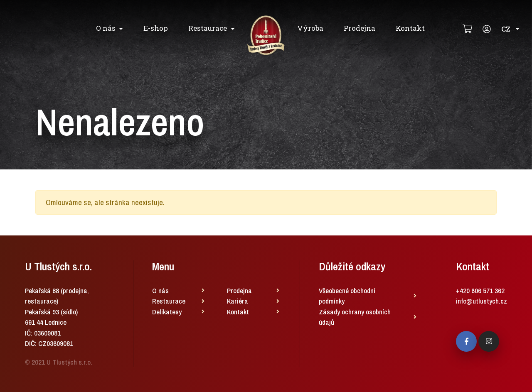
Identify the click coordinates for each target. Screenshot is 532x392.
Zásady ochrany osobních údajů (355, 317)
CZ (510, 29)
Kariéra (238, 301)
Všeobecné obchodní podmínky (347, 296)
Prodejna (360, 28)
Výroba (310, 28)
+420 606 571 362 (480, 290)
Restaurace (208, 28)
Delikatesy (167, 312)
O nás (106, 28)
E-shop (156, 28)
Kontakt (410, 28)
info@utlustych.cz (482, 301)
